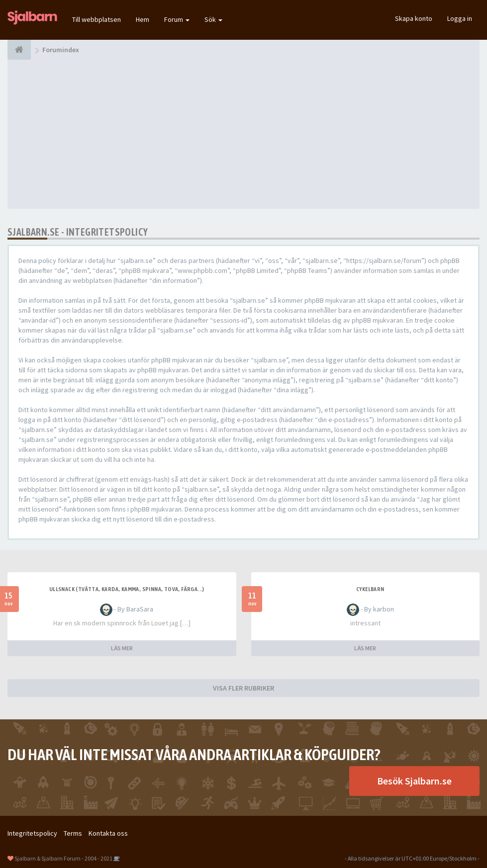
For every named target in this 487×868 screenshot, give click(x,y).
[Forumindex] (19, 50)
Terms (73, 833)
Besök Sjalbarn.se (414, 781)
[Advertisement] (243, 134)
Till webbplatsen (97, 19)
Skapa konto (414, 18)
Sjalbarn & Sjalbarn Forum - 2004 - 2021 (63, 858)
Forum (177, 19)
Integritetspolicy (32, 833)
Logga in (460, 18)
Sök (213, 19)
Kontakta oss (108, 833)
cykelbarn (370, 589)
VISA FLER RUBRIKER (243, 688)
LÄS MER (122, 648)
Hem (143, 19)
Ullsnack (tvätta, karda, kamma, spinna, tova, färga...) (127, 589)
